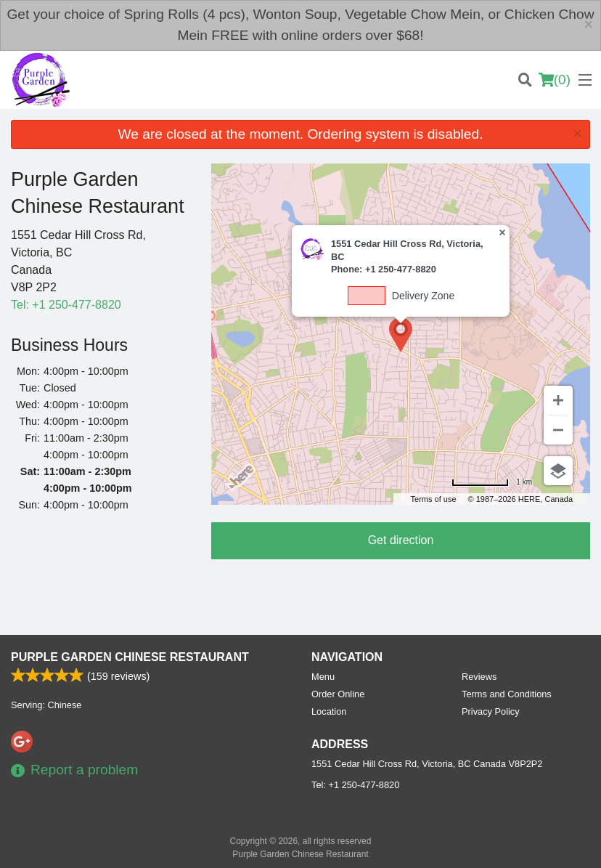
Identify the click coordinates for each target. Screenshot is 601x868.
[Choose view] (558, 471)
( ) (555, 80)
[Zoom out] (558, 430)
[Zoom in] (558, 400)
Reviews (479, 677)
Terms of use (434, 499)
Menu (323, 677)
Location (329, 711)
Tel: (66, 305)
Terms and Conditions (507, 694)
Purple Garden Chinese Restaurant (130, 657)
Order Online (338, 694)
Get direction (401, 540)
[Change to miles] (492, 482)
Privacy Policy (491, 711)
